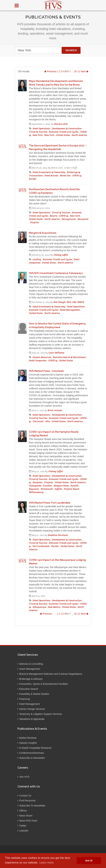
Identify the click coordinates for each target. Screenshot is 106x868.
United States (63, 135)
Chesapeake (35, 486)
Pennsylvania (69, 219)
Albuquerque (39, 607)
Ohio (48, 421)
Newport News (61, 486)
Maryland (83, 219)
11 (79, 71)
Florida (55, 546)
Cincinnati (38, 421)
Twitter (23, 826)
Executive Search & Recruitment (69, 357)
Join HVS (24, 777)
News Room (26, 816)
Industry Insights (28, 743)
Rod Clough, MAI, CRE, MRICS (69, 302)
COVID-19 (77, 176)
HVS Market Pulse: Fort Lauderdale (50, 503)
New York (38, 135)
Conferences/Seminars (32, 753)
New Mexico (54, 607)
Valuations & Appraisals (32, 719)
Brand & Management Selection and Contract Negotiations (51, 674)
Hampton (37, 482)
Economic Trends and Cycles (64, 132)
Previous (50, 71)
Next (85, 71)
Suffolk (58, 489)
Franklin (47, 486)
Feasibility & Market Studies (34, 694)
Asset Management (30, 669)
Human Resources (42, 357)
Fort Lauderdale (41, 546)
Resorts (54, 216)
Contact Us (25, 796)
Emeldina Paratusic (58, 535)
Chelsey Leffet (61, 255)
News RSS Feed (28, 821)
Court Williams (56, 353)
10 (75, 71)
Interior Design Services (32, 709)
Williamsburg (36, 492)
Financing (25, 699)
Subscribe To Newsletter (32, 806)
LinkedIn (24, 831)
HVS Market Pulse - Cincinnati (46, 371)
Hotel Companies (38, 361)
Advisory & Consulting (31, 664)
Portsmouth (47, 489)
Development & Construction (67, 129)
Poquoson (34, 489)
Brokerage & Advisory (31, 679)
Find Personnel (27, 801)
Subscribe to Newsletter (32, 758)
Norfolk (74, 486)
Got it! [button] (89, 861)
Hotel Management (70, 310)
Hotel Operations (41, 129)
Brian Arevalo (55, 410)
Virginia (35, 222)
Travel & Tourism (38, 132)
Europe (33, 179)
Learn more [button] (47, 863)
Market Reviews (28, 738)
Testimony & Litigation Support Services (41, 714)
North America (79, 135)
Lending (37, 259)
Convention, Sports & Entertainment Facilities (44, 684)
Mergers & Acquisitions (43, 233)
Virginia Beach (72, 489)
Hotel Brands (51, 176)
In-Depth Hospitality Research (35, 748)
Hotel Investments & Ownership (49, 172)
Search (71, 50)
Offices (23, 811)
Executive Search (29, 689)
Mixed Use (65, 176)
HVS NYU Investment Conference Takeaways (56, 273)
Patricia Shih (61, 124)
